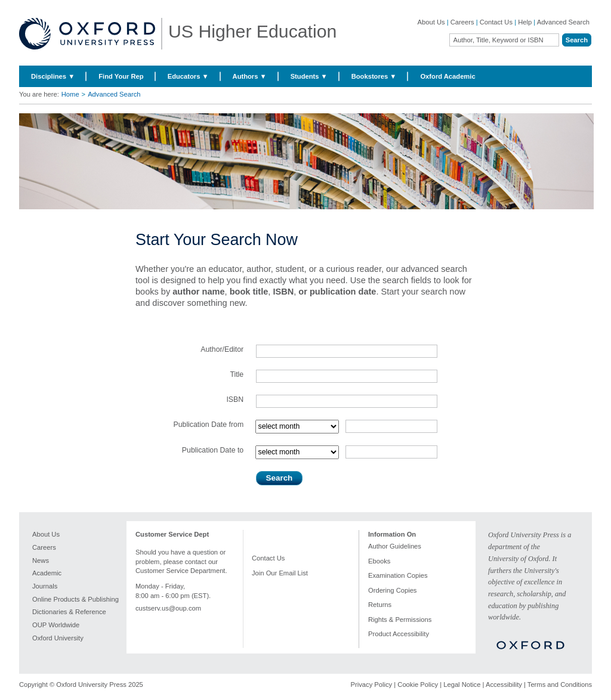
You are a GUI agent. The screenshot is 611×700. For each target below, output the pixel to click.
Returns (380, 605)
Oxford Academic (448, 76)
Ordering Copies (392, 590)
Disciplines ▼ (53, 76)
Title (237, 374)
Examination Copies (398, 575)
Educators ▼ (188, 76)
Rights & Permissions (400, 620)
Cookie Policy (418, 684)
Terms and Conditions (560, 684)
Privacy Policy (372, 684)
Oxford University (58, 638)
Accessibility (504, 684)
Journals (45, 586)
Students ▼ (309, 76)
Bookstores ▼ (374, 76)
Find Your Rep (121, 76)
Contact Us (496, 22)
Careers (462, 22)
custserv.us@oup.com (168, 608)
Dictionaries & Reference (69, 612)
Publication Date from (208, 425)
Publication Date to (213, 450)
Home (70, 94)
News (41, 560)
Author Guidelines (395, 546)
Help (525, 22)
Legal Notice (462, 684)
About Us (431, 22)
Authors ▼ (250, 76)
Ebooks (379, 561)
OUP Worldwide (56, 625)
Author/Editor (222, 349)
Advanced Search (563, 22)
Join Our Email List (280, 573)
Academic (47, 573)
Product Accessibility (399, 634)
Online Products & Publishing (75, 599)
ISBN (235, 399)
